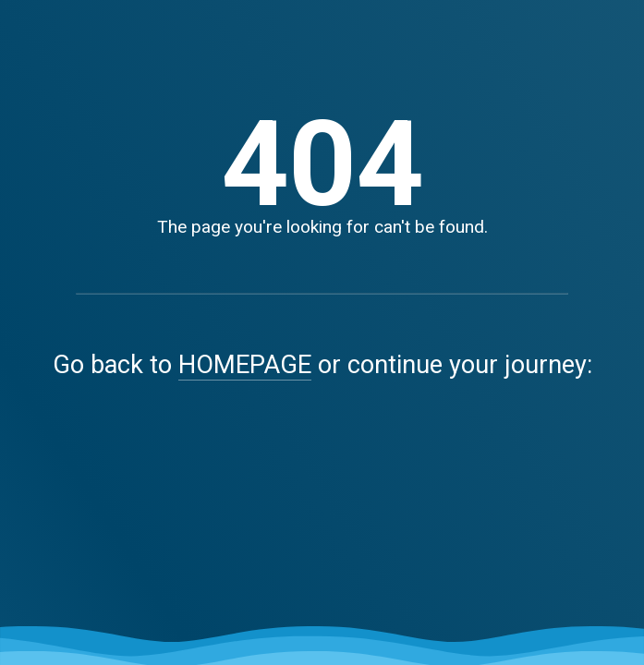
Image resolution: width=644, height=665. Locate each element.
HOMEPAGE (245, 365)
